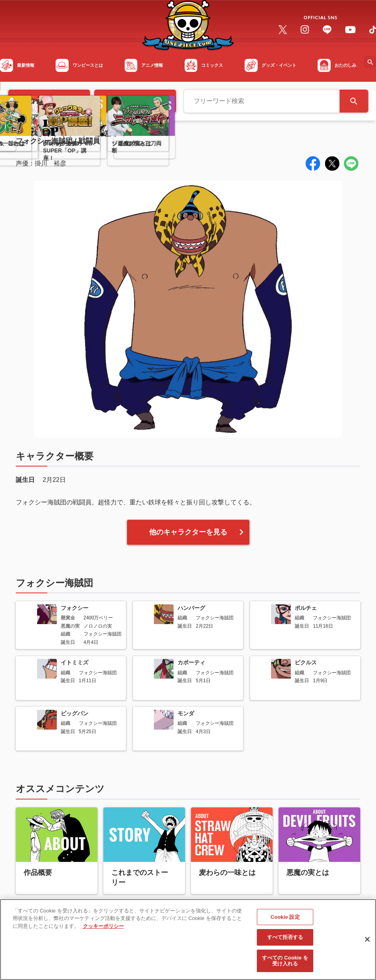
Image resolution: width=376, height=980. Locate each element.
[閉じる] (367, 942)
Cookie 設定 (285, 920)
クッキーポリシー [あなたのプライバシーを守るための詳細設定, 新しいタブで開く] (103, 929)
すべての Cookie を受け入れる (285, 964)
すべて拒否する (285, 940)
